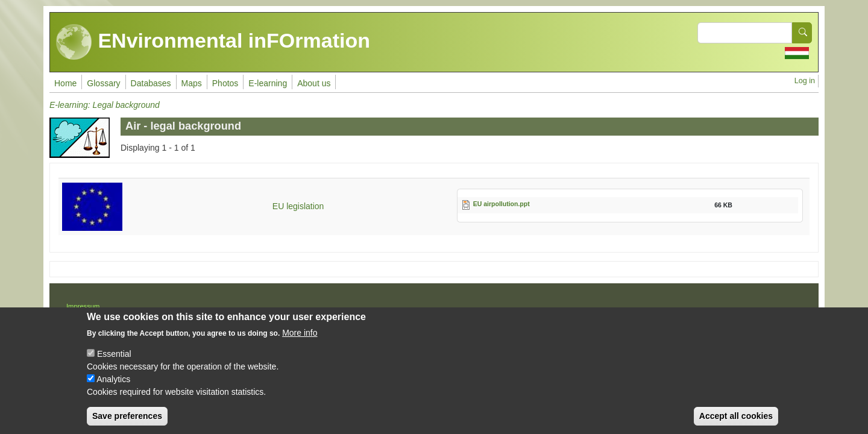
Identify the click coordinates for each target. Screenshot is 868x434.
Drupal (473, 310)
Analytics (113, 389)
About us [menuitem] (314, 83)
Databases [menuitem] (151, 83)
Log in (805, 81)
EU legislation (298, 206)
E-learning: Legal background (105, 105)
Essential (114, 363)
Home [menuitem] (65, 83)
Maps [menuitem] (192, 83)
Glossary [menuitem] (103, 83)
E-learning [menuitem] (268, 83)
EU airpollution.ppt (502, 204)
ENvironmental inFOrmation (213, 42)
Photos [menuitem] (225, 83)
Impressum (83, 306)
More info (300, 342)
